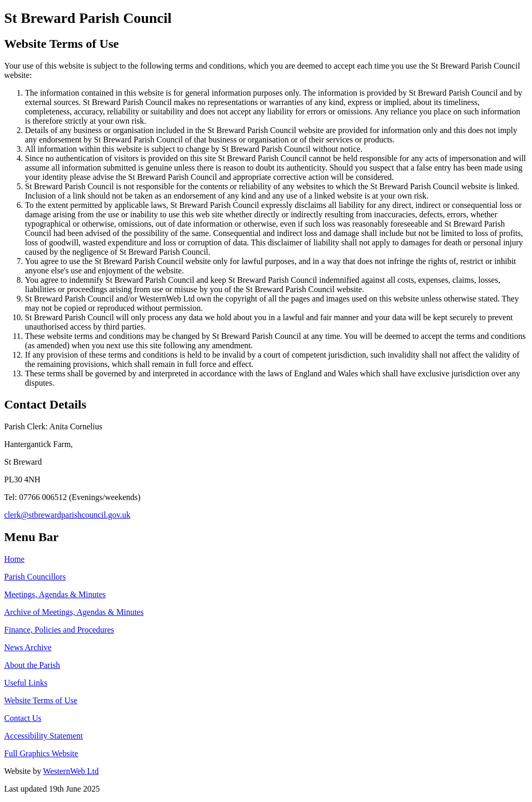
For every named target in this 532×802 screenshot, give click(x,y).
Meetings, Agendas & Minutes (55, 594)
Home (14, 559)
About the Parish (32, 665)
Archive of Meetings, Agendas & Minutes (74, 612)
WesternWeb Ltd (71, 771)
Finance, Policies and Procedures (59, 630)
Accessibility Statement (44, 736)
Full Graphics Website (41, 753)
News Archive (28, 647)
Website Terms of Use (41, 700)
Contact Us (23, 718)
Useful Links (26, 683)
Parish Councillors (35, 577)
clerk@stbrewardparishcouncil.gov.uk (67, 515)
